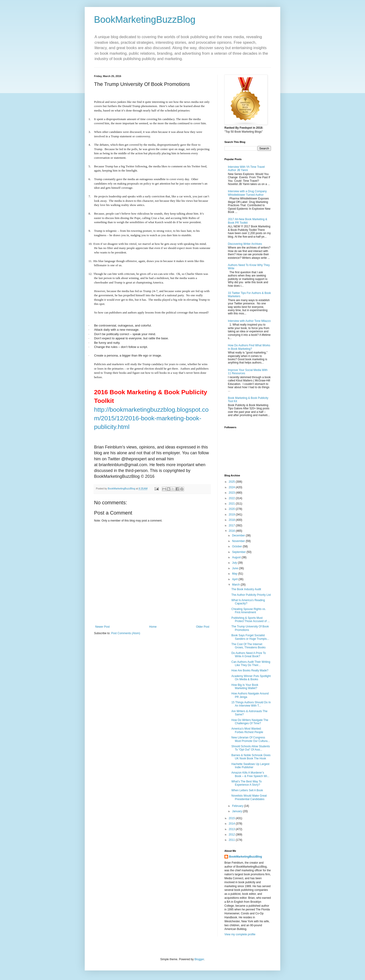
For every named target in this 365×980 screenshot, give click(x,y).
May (235, 574)
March (236, 585)
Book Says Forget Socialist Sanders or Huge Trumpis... (250, 637)
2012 (232, 835)
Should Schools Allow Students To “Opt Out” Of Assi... (251, 748)
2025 (232, 482)
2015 (232, 818)
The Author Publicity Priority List (251, 595)
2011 (232, 840)
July (235, 563)
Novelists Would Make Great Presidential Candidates (249, 797)
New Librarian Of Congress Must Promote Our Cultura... (251, 739)
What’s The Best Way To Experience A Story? (247, 783)
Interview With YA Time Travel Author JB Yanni (246, 168)
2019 (232, 515)
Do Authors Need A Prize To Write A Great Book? (249, 655)
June (235, 568)
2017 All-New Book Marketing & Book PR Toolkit (248, 221)
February (238, 806)
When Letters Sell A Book (247, 790)
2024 (232, 487)
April (235, 579)
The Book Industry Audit (246, 589)
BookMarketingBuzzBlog (145, 20)
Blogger (199, 959)
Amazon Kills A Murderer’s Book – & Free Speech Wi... (250, 774)
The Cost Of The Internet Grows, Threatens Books (248, 646)
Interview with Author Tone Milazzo (249, 321)
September (239, 552)
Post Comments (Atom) (126, 633)
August (237, 557)
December (239, 535)
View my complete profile (240, 934)
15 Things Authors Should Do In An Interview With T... (251, 704)
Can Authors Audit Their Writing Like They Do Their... (251, 663)
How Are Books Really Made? (250, 670)
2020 (232, 509)
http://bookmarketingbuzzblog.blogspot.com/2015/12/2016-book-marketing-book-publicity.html (151, 418)
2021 (232, 504)
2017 (232, 525)
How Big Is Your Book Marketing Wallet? (245, 687)
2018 (232, 520)
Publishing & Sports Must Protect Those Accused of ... (251, 620)
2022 (232, 498)
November (239, 541)
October (237, 546)
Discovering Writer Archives (245, 244)
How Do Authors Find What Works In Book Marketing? (249, 347)
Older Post (203, 627)
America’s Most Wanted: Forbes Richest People (247, 730)
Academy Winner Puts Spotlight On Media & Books (251, 678)
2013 (232, 829)
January (237, 811)
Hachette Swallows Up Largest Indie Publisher (250, 766)
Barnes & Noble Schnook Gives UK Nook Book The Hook (251, 757)
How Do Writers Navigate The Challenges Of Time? (250, 722)
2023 (232, 493)
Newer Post (102, 627)
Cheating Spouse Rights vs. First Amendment (249, 611)
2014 (232, 824)
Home (153, 627)
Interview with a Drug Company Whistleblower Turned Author (247, 193)
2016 (232, 531)
